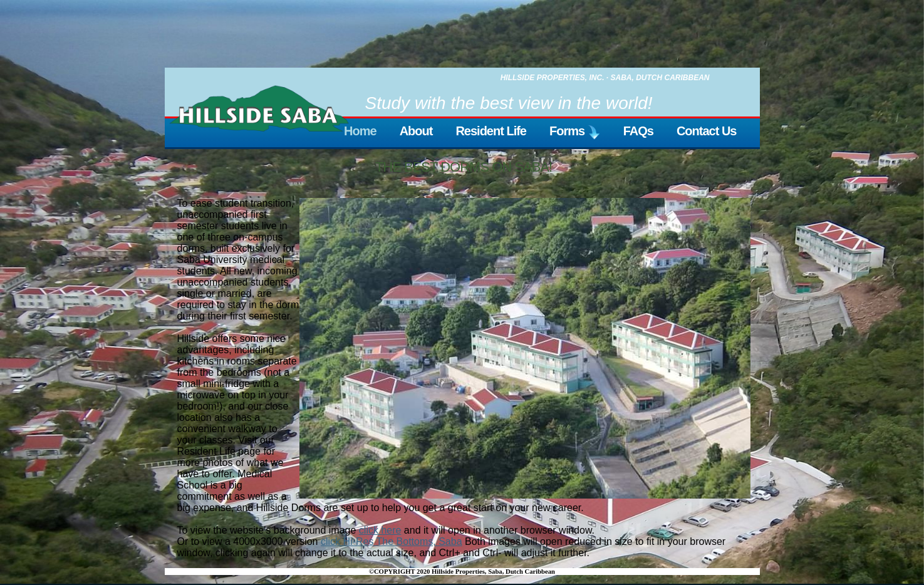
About (416, 131)
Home (360, 131)
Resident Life (491, 131)
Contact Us (707, 131)
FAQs (638, 131)
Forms (575, 132)
